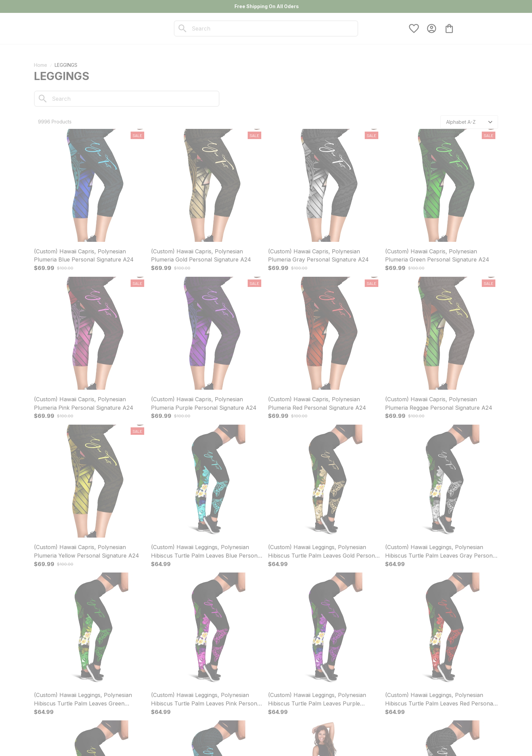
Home (41, 65)
